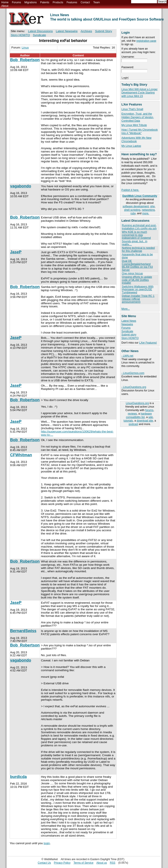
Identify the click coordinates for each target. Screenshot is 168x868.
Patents (45, 2)
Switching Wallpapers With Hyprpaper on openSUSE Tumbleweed (138, 290)
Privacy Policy (62, 863)
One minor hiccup (132, 273)
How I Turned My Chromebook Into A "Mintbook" (140, 131)
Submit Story (104, 31)
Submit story (129, 335)
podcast (133, 424)
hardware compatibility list (139, 415)
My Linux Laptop (131, 146)
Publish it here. (130, 190)
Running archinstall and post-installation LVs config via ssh (139, 227)
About (5, 6)
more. (146, 213)
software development (136, 206)
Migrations (30, 2)
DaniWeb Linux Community (140, 196)
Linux (25, 48)
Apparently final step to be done (137, 256)
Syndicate (127, 331)
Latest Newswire (67, 31)
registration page (146, 41)
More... (126, 309)
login (47, 843)
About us (101, 863)
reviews (132, 414)
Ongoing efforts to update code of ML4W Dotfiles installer (137, 280)
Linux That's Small (132, 109)
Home (5, 2)
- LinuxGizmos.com (133, 373)
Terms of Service (83, 863)
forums (149, 410)
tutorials (128, 421)
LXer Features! (148, 343)
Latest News (129, 321)
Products (58, 2)
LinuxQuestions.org (137, 403)
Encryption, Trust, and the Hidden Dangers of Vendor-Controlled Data (138, 117)
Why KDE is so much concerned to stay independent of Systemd (136, 235)
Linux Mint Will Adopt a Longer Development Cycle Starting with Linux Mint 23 (139, 93)
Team (96, 2)
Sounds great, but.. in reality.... (135, 243)
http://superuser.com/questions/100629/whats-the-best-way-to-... (77, 433)
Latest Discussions (40, 31)
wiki (150, 417)
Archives (86, 31)
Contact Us (44, 863)
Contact (85, 2)
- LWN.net (127, 356)
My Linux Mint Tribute (134, 125)
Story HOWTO (130, 338)
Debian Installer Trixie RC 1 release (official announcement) (138, 299)
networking (148, 210)
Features (72, 2)
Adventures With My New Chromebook (136, 140)
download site (145, 421)
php (152, 206)
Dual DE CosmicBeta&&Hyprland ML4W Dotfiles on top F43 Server (137, 265)
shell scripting (132, 210)
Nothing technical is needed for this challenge (138, 249)
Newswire (127, 324)
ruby (133, 213)
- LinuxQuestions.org (134, 387)
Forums (16, 2)
